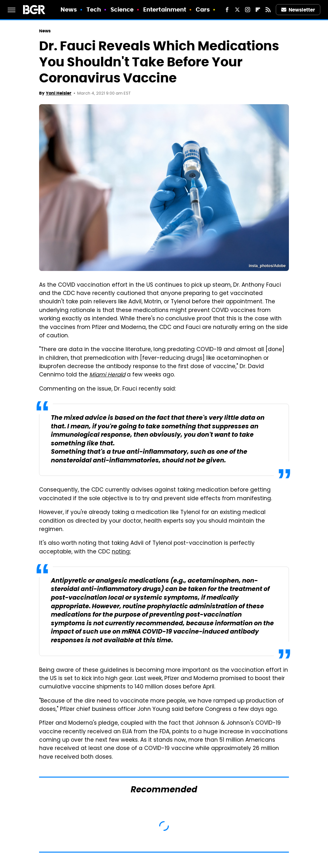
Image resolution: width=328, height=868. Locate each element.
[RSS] (268, 10)
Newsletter (298, 10)
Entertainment (165, 9)
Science (122, 9)
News (69, 9)
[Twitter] (237, 10)
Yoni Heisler (59, 93)
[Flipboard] (258, 10)
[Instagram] (248, 10)
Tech (94, 9)
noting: (121, 552)
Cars (203, 9)
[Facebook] (227, 10)
